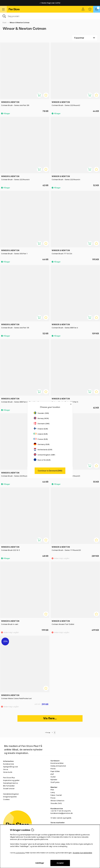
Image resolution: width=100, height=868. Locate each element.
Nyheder (54, 779)
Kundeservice (9, 764)
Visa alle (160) (56, 803)
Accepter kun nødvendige (82, 853)
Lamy (53, 792)
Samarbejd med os (11, 783)
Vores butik (8, 772)
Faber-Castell (56, 795)
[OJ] (50, 16)
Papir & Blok (55, 771)
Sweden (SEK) (41, 413)
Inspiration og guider (11, 780)
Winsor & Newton (57, 801)
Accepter (60, 863)
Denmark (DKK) (42, 424)
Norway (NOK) (41, 418)
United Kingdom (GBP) (44, 455)
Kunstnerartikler (57, 763)
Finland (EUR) (41, 429)
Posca (53, 798)
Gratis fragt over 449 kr (50, 3)
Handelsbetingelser (11, 794)
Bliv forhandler (9, 786)
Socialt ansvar (9, 788)
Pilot (52, 790)
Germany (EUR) (42, 444)
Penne (53, 769)
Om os (6, 769)
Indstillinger (40, 863)
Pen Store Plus (9, 778)
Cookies (6, 799)
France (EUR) (41, 439)
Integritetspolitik (10, 797)
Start (4, 23)
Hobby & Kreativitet (58, 766)
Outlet (53, 777)
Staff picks (55, 782)
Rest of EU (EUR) (42, 460)
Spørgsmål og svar (11, 767)
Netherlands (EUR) (43, 450)
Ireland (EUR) (41, 434)
